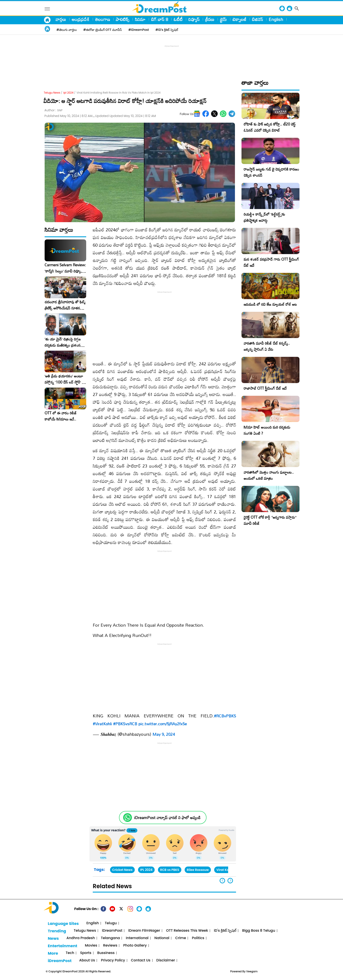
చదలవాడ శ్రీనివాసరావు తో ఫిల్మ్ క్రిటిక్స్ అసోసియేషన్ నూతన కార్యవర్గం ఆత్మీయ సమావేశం (65, 305)
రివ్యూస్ (194, 19)
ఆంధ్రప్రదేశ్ (81, 19)
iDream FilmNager (144, 931)
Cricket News (122, 870)
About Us (87, 960)
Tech (70, 953)
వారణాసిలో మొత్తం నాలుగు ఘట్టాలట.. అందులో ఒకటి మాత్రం (269, 475)
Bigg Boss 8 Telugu (259, 931)
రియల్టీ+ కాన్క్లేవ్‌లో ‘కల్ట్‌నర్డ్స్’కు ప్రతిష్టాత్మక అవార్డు (264, 217)
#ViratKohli (102, 724)
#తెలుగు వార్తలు (67, 30)
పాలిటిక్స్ (122, 19)
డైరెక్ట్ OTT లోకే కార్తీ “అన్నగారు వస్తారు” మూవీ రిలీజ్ (270, 520)
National (162, 938)
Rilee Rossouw (198, 870)
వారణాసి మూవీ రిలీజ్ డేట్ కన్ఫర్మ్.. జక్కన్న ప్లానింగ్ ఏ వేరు (267, 346)
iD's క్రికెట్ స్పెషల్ (225, 931)
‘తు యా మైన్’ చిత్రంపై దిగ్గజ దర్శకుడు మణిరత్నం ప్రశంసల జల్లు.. (64, 342)
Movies (91, 946)
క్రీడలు (210, 19)
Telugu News (52, 93)
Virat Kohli (224, 870)
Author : (53, 110)
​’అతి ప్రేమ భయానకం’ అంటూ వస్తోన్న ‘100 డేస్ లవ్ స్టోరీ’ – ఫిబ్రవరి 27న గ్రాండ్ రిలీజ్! (65, 379)
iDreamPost (112, 931)
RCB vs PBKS (170, 870)
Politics (198, 938)
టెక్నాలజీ (239, 19)
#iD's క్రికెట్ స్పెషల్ (167, 30)
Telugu (111, 923)
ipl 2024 (68, 93)
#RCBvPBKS (225, 716)
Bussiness (106, 953)
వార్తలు (61, 19)
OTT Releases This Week (187, 931)
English (276, 19)
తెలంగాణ (103, 19)
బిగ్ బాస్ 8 (160, 19)
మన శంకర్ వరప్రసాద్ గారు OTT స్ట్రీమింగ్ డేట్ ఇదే (271, 262)
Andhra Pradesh (81, 938)
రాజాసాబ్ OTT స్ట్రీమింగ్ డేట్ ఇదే (265, 388)
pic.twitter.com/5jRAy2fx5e (163, 724)
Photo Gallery (135, 946)
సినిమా (140, 19)
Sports (86, 953)
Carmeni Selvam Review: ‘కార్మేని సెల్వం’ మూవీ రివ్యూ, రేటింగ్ (65, 268)
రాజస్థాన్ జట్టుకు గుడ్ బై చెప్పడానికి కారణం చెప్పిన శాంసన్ (271, 172)
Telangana (110, 938)
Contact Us (141, 960)
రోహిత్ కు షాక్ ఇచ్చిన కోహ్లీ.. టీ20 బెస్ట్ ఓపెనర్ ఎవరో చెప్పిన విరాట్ (270, 127)
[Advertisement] (171, 58)
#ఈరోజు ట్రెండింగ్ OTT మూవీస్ (103, 30)
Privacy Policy (113, 960)
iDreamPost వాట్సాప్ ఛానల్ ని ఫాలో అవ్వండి (167, 818)
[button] (230, 881)
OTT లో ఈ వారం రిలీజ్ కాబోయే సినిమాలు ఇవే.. (61, 416)
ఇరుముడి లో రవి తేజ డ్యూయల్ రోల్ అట (270, 304)
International (137, 938)
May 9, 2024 (164, 734)
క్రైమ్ (223, 19)
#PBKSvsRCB (125, 724)
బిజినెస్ (257, 19)
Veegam (252, 971)
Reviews (110, 946)
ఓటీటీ (178, 19)
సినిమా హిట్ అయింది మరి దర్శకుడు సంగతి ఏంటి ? (267, 430)
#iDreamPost (139, 30)
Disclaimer (166, 960)
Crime (181, 938)
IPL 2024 (146, 870)
